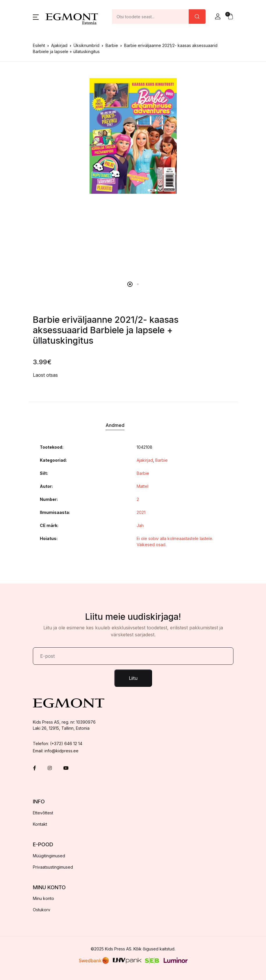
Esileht (39, 45)
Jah (140, 525)
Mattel (142, 486)
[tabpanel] (133, 136)
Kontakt (40, 824)
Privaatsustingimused (53, 867)
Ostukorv (42, 910)
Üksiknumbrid (86, 45)
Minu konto (43, 898)
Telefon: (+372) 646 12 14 (58, 743)
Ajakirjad (59, 45)
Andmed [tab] (115, 425)
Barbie (112, 45)
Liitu (133, 678)
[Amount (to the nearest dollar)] (150, 17)
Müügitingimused (49, 856)
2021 (141, 512)
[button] (36, 17)
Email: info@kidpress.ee (56, 751)
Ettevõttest (43, 813)
